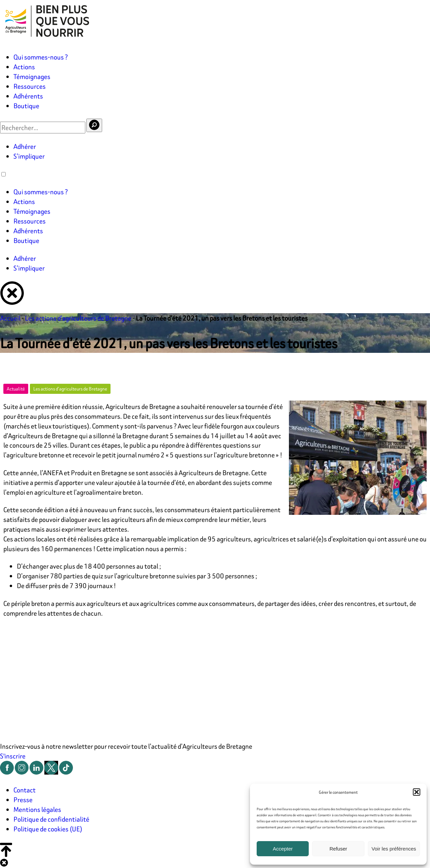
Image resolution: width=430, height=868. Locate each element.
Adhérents (28, 96)
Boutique (26, 106)
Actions (24, 67)
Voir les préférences (394, 849)
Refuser (338, 849)
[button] (417, 792)
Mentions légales (37, 809)
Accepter (283, 849)
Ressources (30, 86)
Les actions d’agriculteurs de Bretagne (78, 318)
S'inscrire (13, 756)
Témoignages (32, 76)
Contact (25, 790)
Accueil (10, 318)
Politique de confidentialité (51, 819)
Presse (23, 800)
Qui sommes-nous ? (41, 57)
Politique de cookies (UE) (48, 829)
